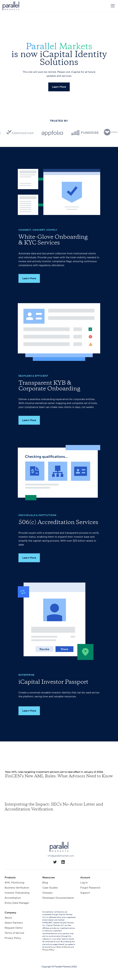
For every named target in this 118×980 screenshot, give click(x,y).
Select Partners (14, 923)
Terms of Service (14, 933)
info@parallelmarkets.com (61, 856)
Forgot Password (90, 888)
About (8, 918)
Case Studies (50, 888)
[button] (112, 6)
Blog (45, 883)
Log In (84, 883)
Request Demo (14, 928)
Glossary (47, 893)
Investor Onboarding (17, 893)
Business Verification (17, 888)
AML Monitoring (14, 883)
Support (85, 893)
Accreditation (13, 898)
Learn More (29, 278)
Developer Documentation (58, 898)
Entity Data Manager (17, 903)
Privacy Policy (13, 938)
